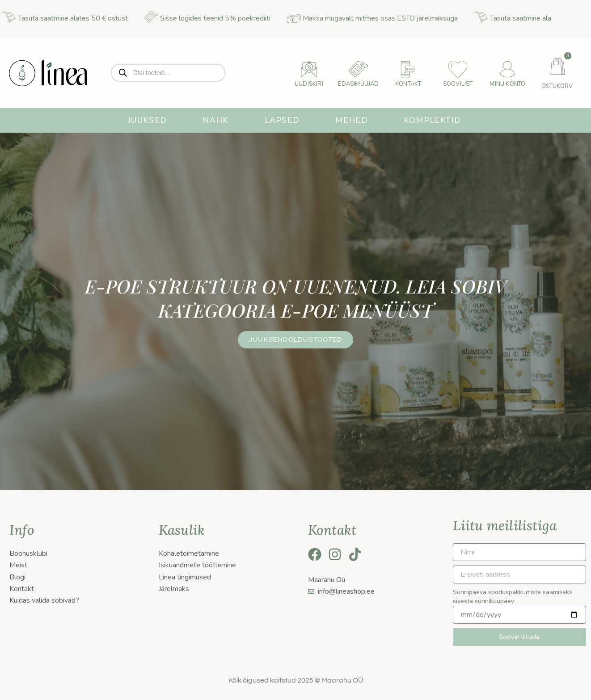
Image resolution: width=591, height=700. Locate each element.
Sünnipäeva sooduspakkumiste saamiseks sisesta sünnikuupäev (513, 597)
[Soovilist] (458, 69)
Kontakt (408, 84)
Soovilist (458, 84)
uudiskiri (309, 84)
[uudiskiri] (309, 69)
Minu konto (507, 84)
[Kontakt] (408, 69)
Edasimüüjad (358, 84)
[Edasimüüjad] (359, 69)
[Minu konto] (507, 69)
